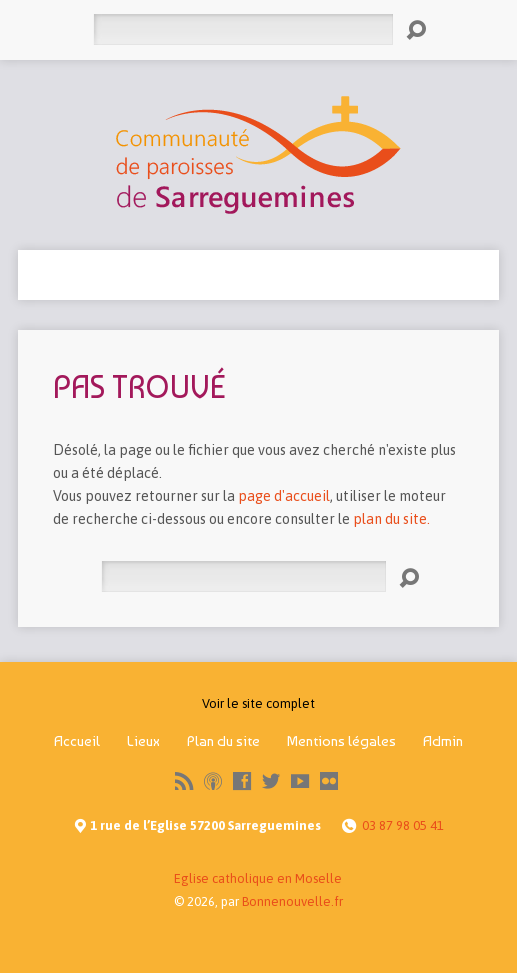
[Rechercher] (243, 29)
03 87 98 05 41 (403, 825)
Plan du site (223, 741)
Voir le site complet (258, 703)
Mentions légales (341, 741)
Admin (443, 741)
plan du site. (391, 519)
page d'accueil (284, 496)
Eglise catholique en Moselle (258, 878)
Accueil (77, 741)
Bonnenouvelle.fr (292, 901)
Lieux (143, 741)
